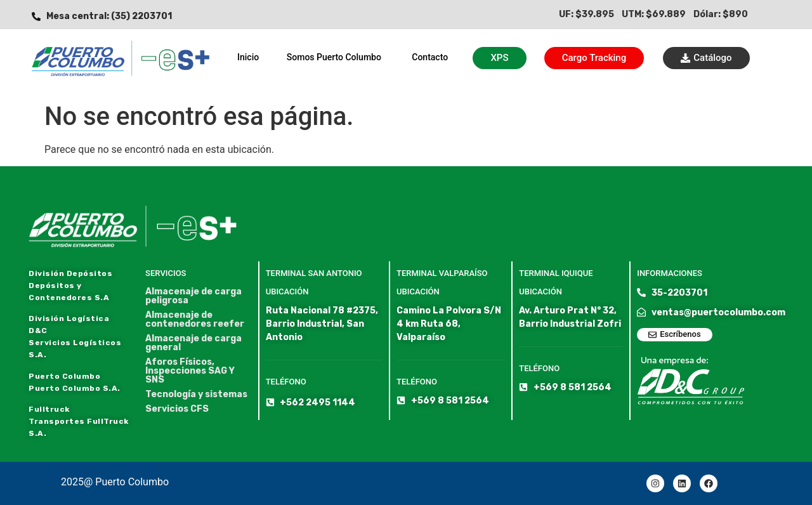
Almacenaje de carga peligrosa (193, 296)
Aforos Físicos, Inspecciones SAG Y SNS (190, 371)
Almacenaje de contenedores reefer (195, 320)
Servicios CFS (177, 409)
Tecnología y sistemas (196, 395)
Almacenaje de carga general (193, 343)
